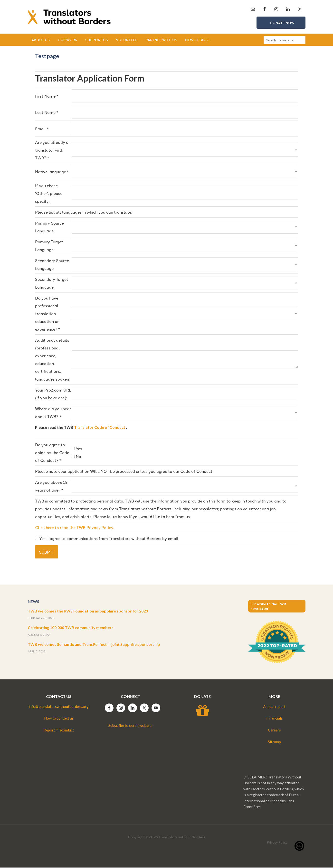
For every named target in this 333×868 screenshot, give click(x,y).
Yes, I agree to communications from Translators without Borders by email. (107, 539)
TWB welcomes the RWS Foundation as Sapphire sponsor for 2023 (88, 611)
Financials (274, 719)
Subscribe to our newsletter (131, 726)
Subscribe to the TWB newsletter (268, 607)
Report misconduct (59, 731)
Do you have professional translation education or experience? (48, 314)
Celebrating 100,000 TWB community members (71, 628)
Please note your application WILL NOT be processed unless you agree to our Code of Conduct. (124, 472)
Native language (52, 172)
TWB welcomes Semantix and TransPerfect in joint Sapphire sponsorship (94, 645)
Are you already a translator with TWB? (52, 150)
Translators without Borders (69, 17)
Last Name (47, 113)
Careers (274, 731)
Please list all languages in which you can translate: (84, 212)
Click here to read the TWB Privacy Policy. (74, 528)
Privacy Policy (277, 843)
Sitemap (274, 742)
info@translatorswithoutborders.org (59, 707)
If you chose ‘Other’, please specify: (49, 194)
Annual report (274, 707)
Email (42, 129)
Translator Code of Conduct (100, 428)
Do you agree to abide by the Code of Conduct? (52, 453)
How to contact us (59, 719)
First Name (47, 96)
